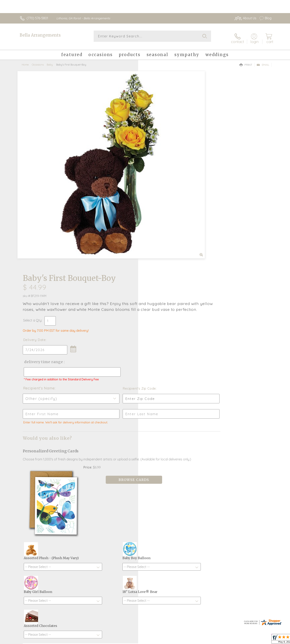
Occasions (38, 61)
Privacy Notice (240, 640)
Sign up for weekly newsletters (195, 495)
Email (263, 62)
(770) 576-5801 (37, 18)
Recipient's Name (161, 191)
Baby (50, 61)
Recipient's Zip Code (225, 191)
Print (246, 62)
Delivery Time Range (165, 161)
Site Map (261, 640)
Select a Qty (155, 120)
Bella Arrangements (40, 35)
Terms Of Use (216, 640)
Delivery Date (157, 139)
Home (25, 61)
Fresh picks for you (110, 497)
